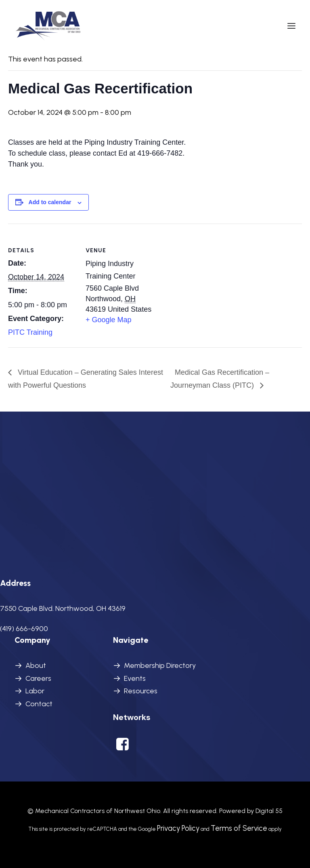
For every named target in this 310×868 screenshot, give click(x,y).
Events (135, 678)
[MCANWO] (49, 26)
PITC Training (30, 332)
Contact (39, 704)
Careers (38, 678)
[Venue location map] (206, 280)
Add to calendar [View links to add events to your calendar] (50, 202)
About (36, 665)
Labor (35, 691)
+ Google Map (109, 320)
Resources (141, 691)
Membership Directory (160, 665)
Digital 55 (269, 811)
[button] (291, 26)
